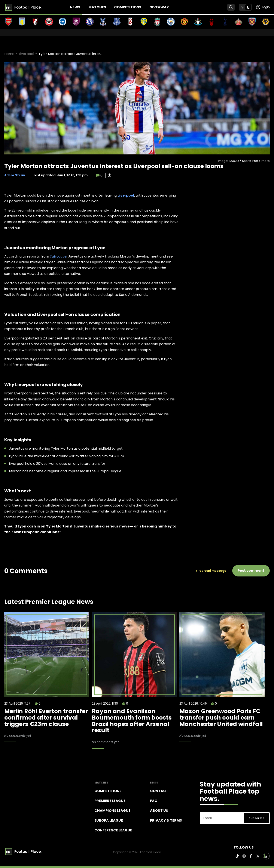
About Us (159, 811)
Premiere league (110, 801)
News (75, 7)
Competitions (128, 7)
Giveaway (159, 7)
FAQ (154, 801)
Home (9, 54)
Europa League (109, 820)
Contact (159, 791)
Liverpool (26, 54)
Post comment (251, 571)
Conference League (113, 830)
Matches (97, 7)
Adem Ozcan (15, 175)
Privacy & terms (166, 820)
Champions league (112, 811)
